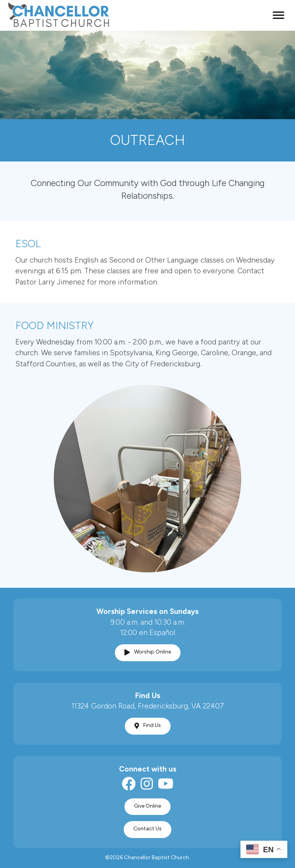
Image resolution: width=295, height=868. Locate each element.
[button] (148, 653)
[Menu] (278, 15)
